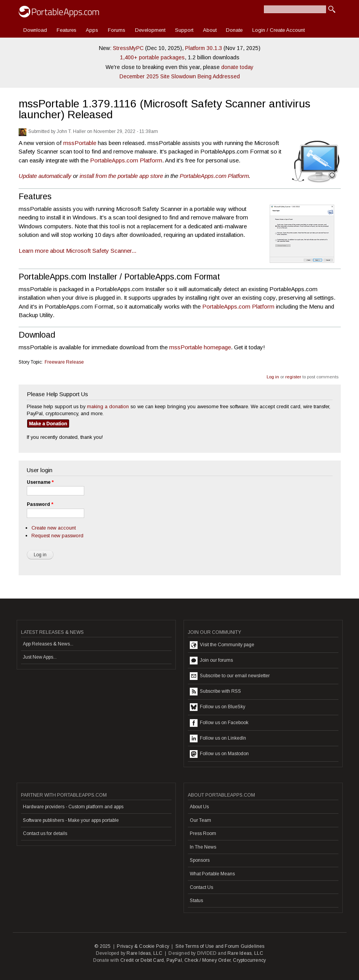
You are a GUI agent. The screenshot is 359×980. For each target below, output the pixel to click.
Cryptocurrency (249, 960)
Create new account (54, 528)
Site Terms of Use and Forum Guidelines (220, 946)
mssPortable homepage (200, 347)
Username (40, 482)
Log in (273, 377)
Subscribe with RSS (215, 692)
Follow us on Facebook (219, 723)
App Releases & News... (48, 644)
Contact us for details (45, 833)
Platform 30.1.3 (204, 48)
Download (35, 30)
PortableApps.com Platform (126, 160)
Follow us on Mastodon (219, 754)
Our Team (200, 820)
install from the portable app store (121, 176)
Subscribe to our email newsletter (230, 676)
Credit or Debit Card (142, 960)
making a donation (108, 406)
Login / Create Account (278, 30)
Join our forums (211, 661)
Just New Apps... (40, 657)
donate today (237, 67)
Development (150, 30)
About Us (199, 807)
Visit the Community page (222, 645)
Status (196, 901)
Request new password (57, 536)
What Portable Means (212, 874)
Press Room (203, 833)
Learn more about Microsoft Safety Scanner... (77, 251)
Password (40, 504)
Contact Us (201, 887)
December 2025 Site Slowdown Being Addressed (180, 76)
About (210, 30)
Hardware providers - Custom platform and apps (73, 807)
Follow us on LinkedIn (218, 738)
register (293, 377)
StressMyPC (128, 48)
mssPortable (80, 143)
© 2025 (102, 946)
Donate (234, 30)
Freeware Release (64, 362)
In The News (203, 847)
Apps (92, 30)
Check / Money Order (207, 960)
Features (67, 30)
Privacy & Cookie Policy (143, 946)
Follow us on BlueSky (218, 707)
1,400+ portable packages (152, 57)
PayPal (174, 960)
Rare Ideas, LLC (144, 953)
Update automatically (45, 176)
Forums (117, 30)
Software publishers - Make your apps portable (71, 820)
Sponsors (200, 860)
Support (184, 30)
